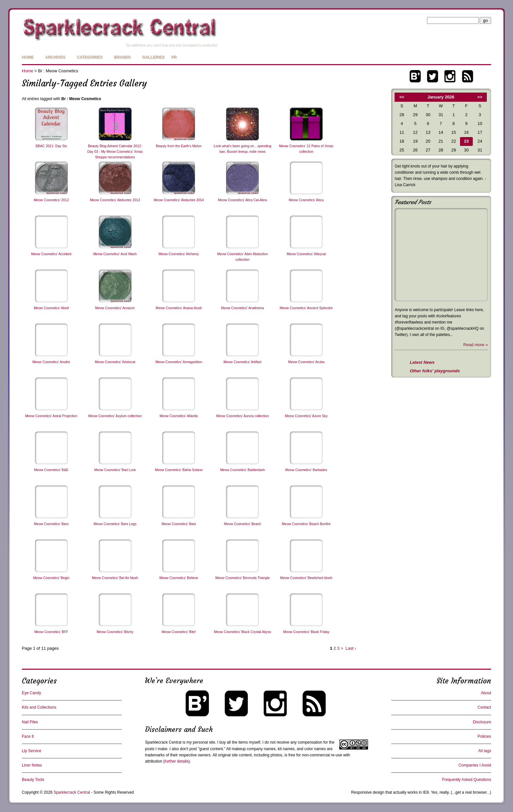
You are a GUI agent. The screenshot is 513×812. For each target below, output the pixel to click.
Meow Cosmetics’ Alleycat (306, 254)
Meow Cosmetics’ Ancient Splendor (306, 308)
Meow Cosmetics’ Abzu (306, 200)
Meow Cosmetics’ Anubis (51, 362)
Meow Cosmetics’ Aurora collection (243, 416)
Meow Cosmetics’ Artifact (242, 362)
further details (177, 761)
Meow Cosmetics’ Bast (179, 524)
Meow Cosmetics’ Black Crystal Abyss (243, 632)
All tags (485, 751)
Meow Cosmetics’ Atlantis (179, 416)
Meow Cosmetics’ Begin (51, 578)
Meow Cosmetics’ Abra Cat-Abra (242, 200)
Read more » (476, 345)
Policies (484, 736)
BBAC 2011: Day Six (51, 146)
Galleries (154, 57)
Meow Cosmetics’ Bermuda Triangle (242, 578)
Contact (484, 707)
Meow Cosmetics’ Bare (51, 524)
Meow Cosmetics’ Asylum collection (115, 416)
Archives (55, 57)
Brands (122, 57)
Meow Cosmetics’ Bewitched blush (306, 578)
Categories (90, 57)
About (486, 693)
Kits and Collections (39, 707)
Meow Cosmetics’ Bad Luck (115, 470)
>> (480, 97)
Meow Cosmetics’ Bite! (179, 632)
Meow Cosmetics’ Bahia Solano (179, 470)
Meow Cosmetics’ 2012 (51, 200)
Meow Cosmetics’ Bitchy (115, 632)
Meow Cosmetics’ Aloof (51, 308)
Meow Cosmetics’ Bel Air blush (115, 578)
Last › (351, 648)
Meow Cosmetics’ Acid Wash (115, 254)
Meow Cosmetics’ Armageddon (179, 362)
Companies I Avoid (475, 765)
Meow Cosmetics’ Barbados (306, 470)
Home (28, 57)
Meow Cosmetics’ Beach (243, 524)
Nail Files (30, 722)
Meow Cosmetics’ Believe (179, 578)
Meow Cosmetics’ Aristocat (115, 362)
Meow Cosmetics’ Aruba (306, 362)
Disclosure (482, 722)
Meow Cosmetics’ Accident (51, 254)
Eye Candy (32, 693)
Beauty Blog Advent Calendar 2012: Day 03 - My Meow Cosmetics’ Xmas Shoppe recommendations (115, 152)
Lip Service (32, 751)
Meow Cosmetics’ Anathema (243, 308)
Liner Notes (32, 765)
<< (402, 97)
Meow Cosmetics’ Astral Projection (51, 416)
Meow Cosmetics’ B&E (51, 470)
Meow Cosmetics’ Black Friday (306, 632)
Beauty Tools (33, 780)
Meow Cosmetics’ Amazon (115, 308)
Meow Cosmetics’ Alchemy (179, 254)
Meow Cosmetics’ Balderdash (242, 470)
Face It (28, 736)
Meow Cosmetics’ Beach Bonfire (306, 524)
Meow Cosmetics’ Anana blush (179, 308)
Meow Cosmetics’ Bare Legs (115, 524)
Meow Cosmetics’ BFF (51, 632)
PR (174, 57)
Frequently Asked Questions (467, 780)
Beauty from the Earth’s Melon (179, 146)
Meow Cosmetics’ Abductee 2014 (179, 200)
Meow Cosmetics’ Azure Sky (306, 416)
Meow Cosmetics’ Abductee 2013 (115, 200)
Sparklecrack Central (163, 742)
